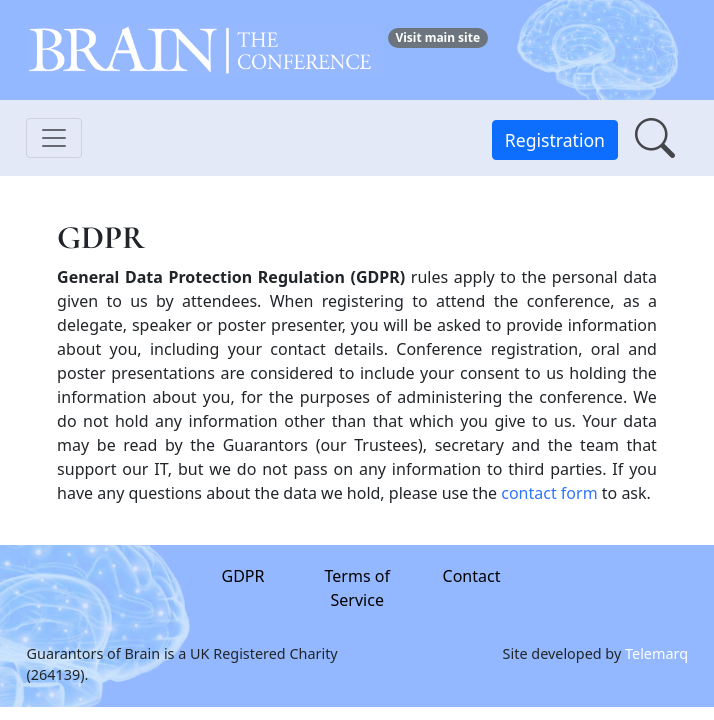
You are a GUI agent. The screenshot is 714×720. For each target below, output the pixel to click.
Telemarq (656, 652)
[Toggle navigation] (54, 138)
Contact (471, 576)
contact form (549, 493)
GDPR (242, 576)
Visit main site (437, 37)
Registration (555, 140)
